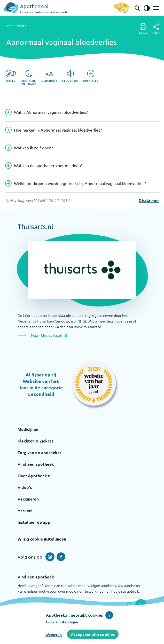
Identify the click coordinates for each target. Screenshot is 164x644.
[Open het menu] (156, 8)
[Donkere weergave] (29, 78)
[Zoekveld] (82, 605)
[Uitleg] (11, 76)
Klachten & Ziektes (36, 441)
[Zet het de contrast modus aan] (147, 8)
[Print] (143, 29)
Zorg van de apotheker (39, 452)
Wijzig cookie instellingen (42, 539)
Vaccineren (28, 499)
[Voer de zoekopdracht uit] (141, 605)
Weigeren (54, 635)
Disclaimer (149, 200)
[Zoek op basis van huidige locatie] (130, 605)
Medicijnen (28, 429)
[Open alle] (91, 76)
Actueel (25, 510)
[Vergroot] (49, 76)
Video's (25, 487)
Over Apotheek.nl (35, 476)
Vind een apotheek (36, 464)
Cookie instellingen (62, 622)
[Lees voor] (70, 76)
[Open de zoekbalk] (137, 8)
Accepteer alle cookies (93, 634)
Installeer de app (34, 522)
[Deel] (156, 29)
